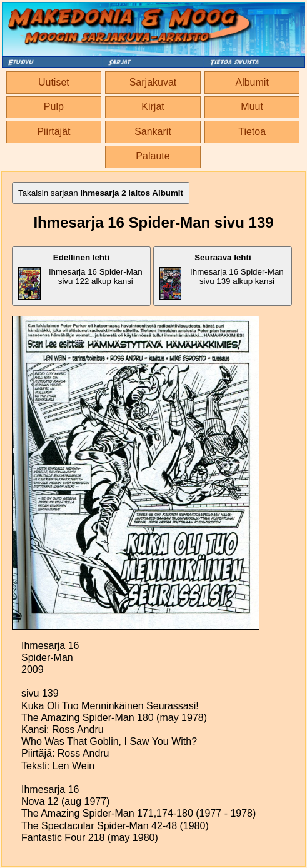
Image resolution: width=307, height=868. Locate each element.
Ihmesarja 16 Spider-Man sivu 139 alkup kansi (221, 276)
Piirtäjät (53, 132)
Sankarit (153, 132)
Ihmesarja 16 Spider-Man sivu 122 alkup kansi (80, 276)
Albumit (252, 82)
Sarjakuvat (153, 82)
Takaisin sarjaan (101, 193)
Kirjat (153, 107)
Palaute (153, 156)
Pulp (54, 107)
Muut (252, 107)
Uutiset (54, 82)
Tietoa (252, 132)
